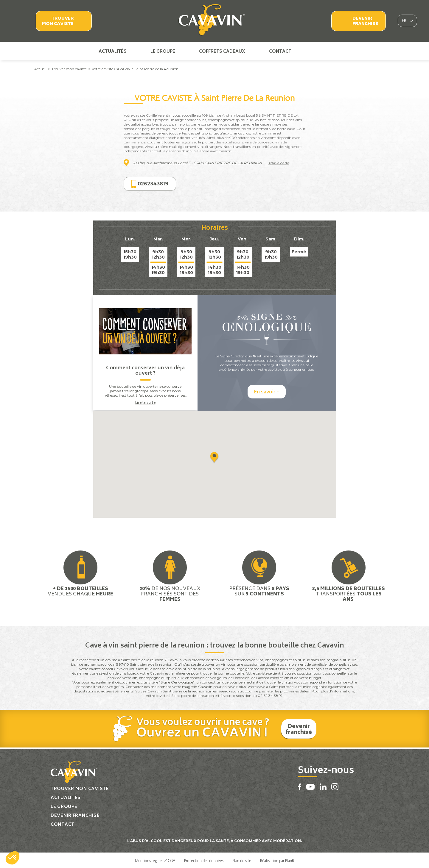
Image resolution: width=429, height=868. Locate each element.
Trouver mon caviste (58, 21)
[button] (13, 858)
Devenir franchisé (365, 21)
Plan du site (242, 860)
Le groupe (163, 51)
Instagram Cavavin (338, 51)
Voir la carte (279, 163)
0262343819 (150, 184)
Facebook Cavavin (308, 51)
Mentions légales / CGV (155, 860)
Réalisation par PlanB (277, 860)
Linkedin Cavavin (328, 51)
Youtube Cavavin (318, 51)
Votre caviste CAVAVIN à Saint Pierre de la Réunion (135, 69)
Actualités (113, 51)
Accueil (40, 69)
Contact (280, 51)
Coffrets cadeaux (222, 51)
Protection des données (204, 860)
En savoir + (267, 392)
